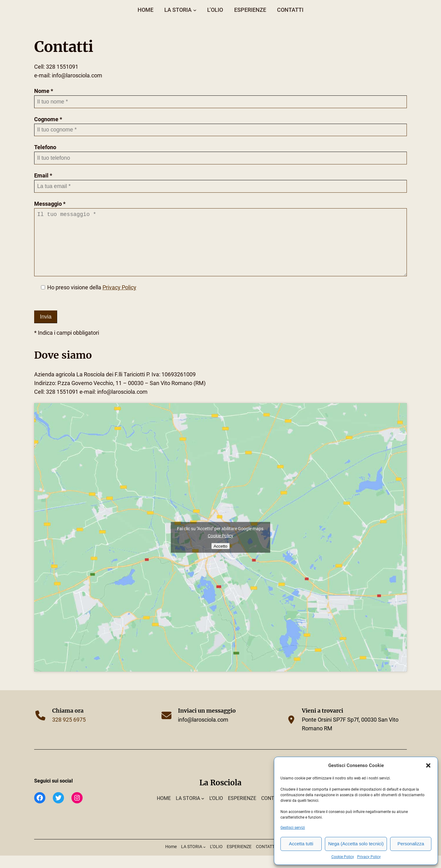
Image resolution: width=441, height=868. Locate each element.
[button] (428, 765)
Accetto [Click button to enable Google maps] (220, 558)
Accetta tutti (301, 844)
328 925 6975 (69, 732)
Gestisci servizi (293, 828)
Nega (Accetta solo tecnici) (356, 844)
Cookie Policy (343, 857)
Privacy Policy (369, 857)
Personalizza (411, 844)
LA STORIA (178, 10)
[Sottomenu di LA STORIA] (195, 10)
